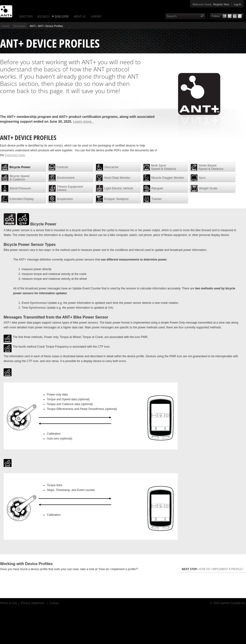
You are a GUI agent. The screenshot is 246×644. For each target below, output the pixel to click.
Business (44, 16)
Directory (26, 16)
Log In (237, 4)
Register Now (221, 4)
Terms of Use (9, 603)
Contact (54, 603)
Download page (15, 155)
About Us (80, 16)
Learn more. (84, 121)
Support (96, 16)
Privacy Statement (33, 603)
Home (5, 26)
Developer (62, 16)
